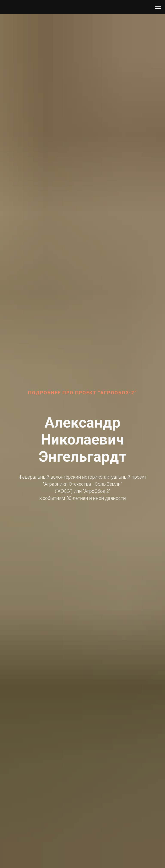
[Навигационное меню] (158, 7)
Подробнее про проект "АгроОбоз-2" (82, 393)
